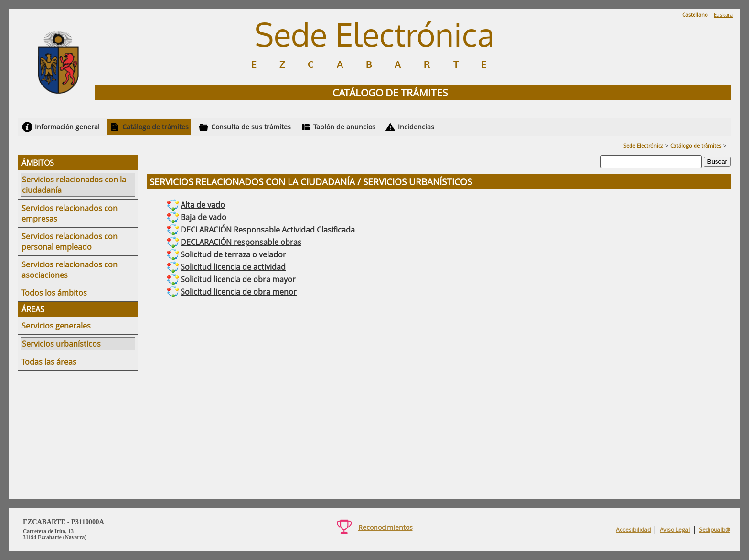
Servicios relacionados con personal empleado (70, 242)
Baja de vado (203, 217)
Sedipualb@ (715, 530)
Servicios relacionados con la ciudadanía (74, 185)
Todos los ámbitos (54, 293)
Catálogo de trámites (155, 127)
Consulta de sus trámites (251, 127)
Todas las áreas (49, 362)
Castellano (695, 15)
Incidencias (416, 127)
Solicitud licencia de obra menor (239, 292)
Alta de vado (203, 205)
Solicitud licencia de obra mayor (238, 279)
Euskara (723, 15)
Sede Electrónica (643, 145)
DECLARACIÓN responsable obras (241, 242)
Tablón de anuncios (344, 127)
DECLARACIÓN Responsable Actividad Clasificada (268, 230)
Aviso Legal (675, 530)
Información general (67, 127)
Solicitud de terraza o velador (233, 254)
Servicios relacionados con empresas (70, 213)
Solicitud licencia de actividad (233, 267)
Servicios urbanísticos (61, 344)
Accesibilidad (633, 530)
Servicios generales (56, 326)
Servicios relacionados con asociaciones (70, 270)
